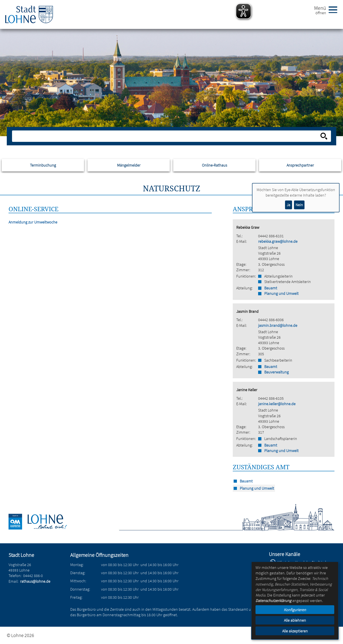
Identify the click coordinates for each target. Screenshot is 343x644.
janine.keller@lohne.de (277, 404)
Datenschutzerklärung (273, 601)
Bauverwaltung (276, 372)
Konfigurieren (295, 610)
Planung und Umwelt (281, 293)
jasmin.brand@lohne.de (278, 325)
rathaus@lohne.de (35, 581)
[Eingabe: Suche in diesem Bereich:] (167, 136)
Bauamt (271, 288)
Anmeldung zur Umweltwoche (33, 222)
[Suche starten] (324, 136)
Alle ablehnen (295, 620)
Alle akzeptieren (295, 631)
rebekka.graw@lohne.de (278, 241)
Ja (288, 205)
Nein (299, 205)
